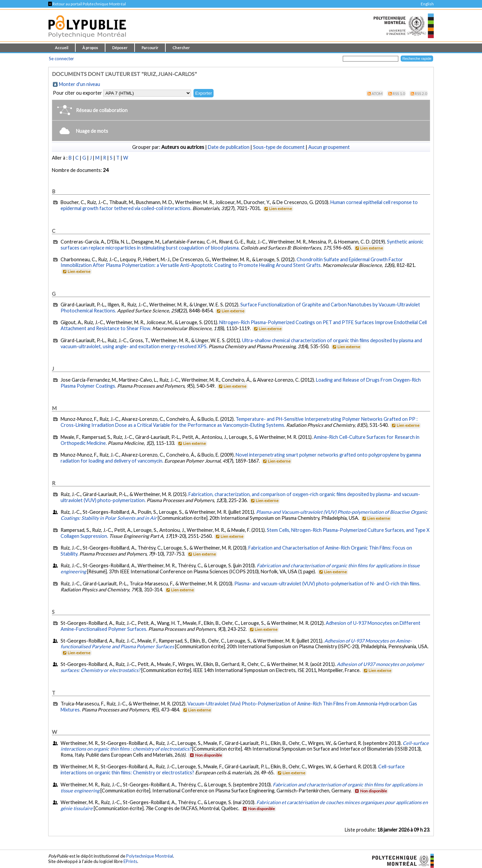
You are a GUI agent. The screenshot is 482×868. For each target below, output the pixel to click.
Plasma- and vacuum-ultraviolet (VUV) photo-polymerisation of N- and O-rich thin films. (327, 584)
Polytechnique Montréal (150, 856)
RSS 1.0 (399, 93)
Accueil (62, 48)
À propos (90, 48)
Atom (377, 93)
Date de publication (229, 147)
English (427, 4)
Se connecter (61, 59)
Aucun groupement (329, 147)
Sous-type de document (279, 147)
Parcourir (150, 48)
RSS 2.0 (421, 93)
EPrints (130, 861)
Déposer (120, 48)
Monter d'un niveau (79, 84)
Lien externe (278, 209)
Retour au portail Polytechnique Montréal (87, 4)
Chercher (181, 48)
